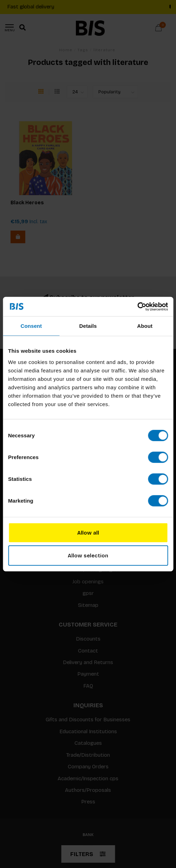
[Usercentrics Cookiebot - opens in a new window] (137, 306)
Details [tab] (88, 326)
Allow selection (88, 556)
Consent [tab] (31, 326)
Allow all (88, 532)
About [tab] (145, 326)
